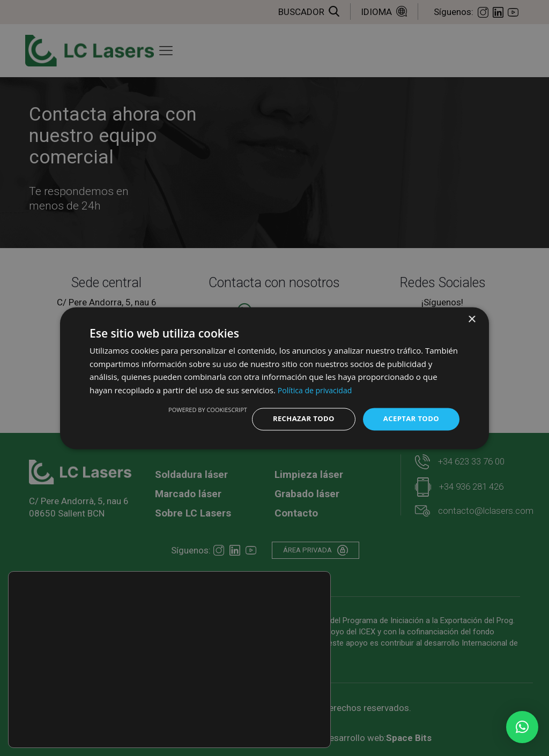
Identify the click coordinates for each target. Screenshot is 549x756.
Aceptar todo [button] (409, 419)
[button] (522, 727)
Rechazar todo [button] (298, 419)
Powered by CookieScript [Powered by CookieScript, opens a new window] (200, 409)
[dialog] (274, 378)
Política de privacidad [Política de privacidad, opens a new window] (317, 390)
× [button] (472, 319)
